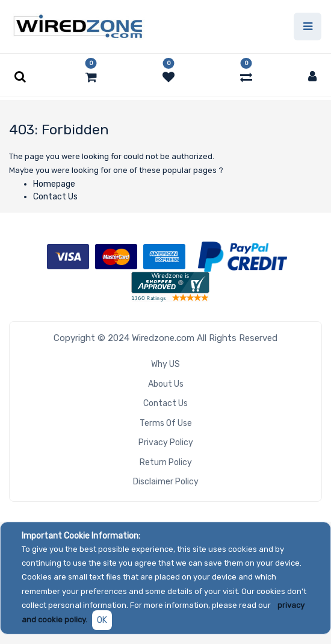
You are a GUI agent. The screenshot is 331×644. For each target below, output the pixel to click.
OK (102, 620)
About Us (166, 384)
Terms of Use (166, 423)
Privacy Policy (166, 442)
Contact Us (55, 197)
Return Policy (166, 462)
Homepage (54, 184)
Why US (165, 364)
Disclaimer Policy (166, 482)
